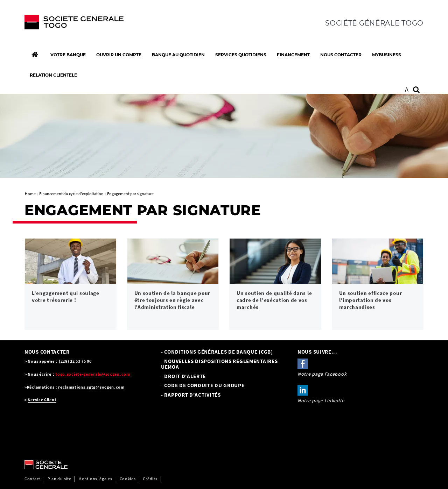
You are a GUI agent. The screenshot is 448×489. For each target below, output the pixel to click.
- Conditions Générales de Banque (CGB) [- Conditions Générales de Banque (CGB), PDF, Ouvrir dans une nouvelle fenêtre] (217, 352)
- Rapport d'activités (191, 395)
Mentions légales (95, 479)
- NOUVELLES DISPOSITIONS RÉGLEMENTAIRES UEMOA (219, 364)
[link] (71, 284)
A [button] (407, 89)
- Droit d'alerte (183, 376)
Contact (32, 479)
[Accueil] (35, 55)
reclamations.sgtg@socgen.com (91, 387)
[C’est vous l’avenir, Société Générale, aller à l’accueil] (71, 24)
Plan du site (59, 479)
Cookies (128, 479)
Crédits (150, 479)
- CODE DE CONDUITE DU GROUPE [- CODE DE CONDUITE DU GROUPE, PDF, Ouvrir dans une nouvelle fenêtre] (203, 385)
